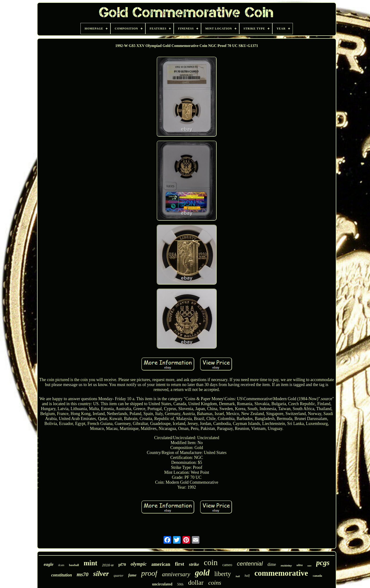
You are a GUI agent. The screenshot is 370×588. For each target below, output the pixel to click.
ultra (300, 565)
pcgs (323, 563)
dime (272, 564)
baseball (74, 565)
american (161, 564)
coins (215, 583)
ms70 (83, 574)
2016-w (108, 565)
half (247, 576)
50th (180, 584)
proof (149, 573)
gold (202, 573)
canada (317, 576)
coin (211, 562)
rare (309, 566)
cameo (227, 565)
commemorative (281, 573)
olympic (139, 564)
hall (238, 576)
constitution (62, 575)
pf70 (122, 565)
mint (90, 563)
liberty (223, 574)
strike (194, 564)
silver (101, 573)
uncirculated (162, 584)
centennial (250, 564)
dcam (61, 565)
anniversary (176, 574)
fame (132, 575)
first (179, 564)
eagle (48, 564)
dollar (196, 582)
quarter (118, 576)
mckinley (286, 566)
